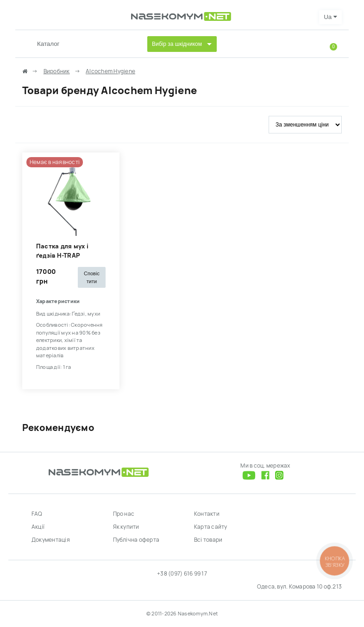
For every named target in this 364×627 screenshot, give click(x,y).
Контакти (207, 514)
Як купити (126, 527)
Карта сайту (211, 527)
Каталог (48, 44)
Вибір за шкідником (177, 44)
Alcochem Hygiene (110, 71)
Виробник (57, 71)
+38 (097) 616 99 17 (182, 574)
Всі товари (208, 540)
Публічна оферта (136, 540)
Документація (51, 540)
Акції (38, 527)
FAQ (37, 514)
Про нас (124, 514)
